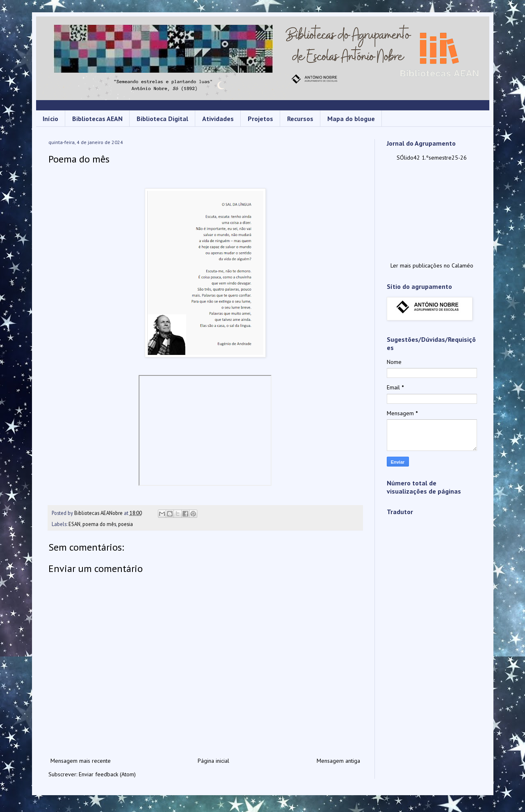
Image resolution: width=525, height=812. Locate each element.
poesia (126, 524)
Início (50, 119)
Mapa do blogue (351, 119)
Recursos (300, 119)
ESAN (74, 524)
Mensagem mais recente (81, 761)
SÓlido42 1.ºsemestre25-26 (432, 158)
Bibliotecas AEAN (97, 119)
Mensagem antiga (338, 761)
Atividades (218, 119)
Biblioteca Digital (162, 119)
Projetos (260, 119)
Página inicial (213, 761)
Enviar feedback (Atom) (107, 774)
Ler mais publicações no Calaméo (432, 265)
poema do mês (99, 524)
